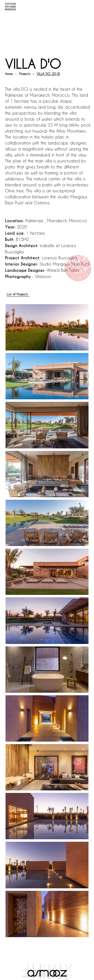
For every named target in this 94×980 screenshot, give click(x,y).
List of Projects (17, 294)
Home (9, 74)
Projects (25, 74)
